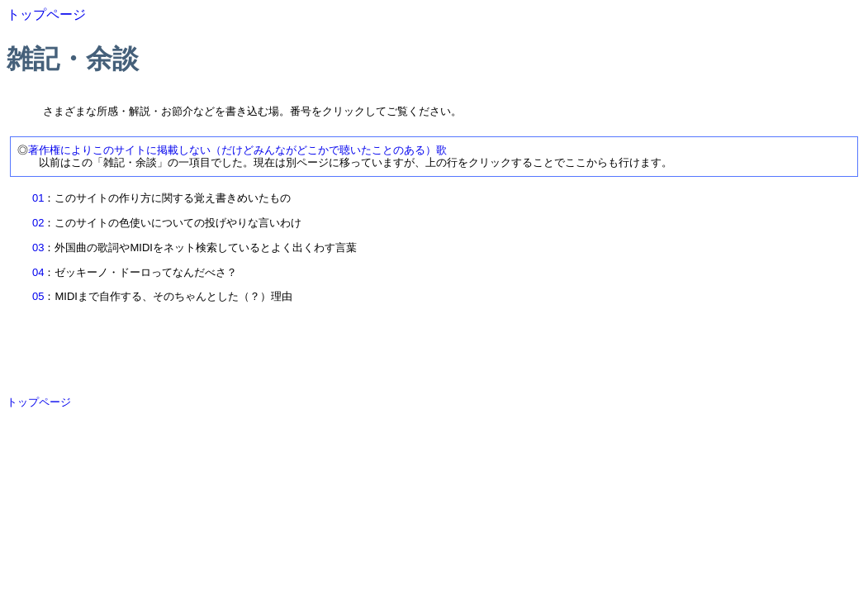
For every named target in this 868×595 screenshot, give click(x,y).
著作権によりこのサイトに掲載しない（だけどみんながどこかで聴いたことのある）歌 (237, 150)
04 (38, 272)
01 (38, 198)
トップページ (46, 14)
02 (38, 223)
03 (38, 248)
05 (38, 296)
